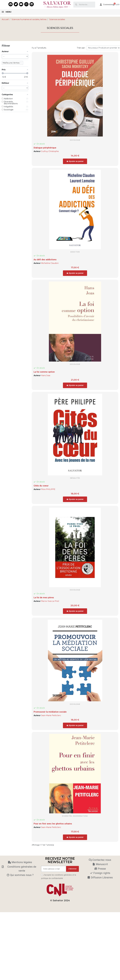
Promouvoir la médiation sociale (50, 712)
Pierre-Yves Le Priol (50, 601)
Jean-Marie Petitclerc (51, 715)
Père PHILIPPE (48, 489)
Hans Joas (46, 375)
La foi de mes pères (44, 597)
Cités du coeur (41, 486)
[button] (75, 161)
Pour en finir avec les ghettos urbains (53, 824)
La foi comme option (44, 372)
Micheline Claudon (50, 263)
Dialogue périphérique (45, 148)
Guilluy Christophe (50, 151)
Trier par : (81, 48)
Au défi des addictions (45, 260)
